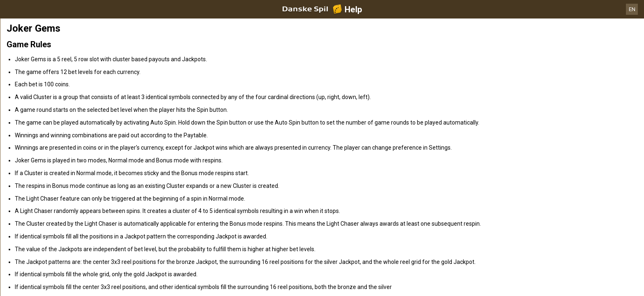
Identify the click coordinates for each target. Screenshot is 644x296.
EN (632, 9)
